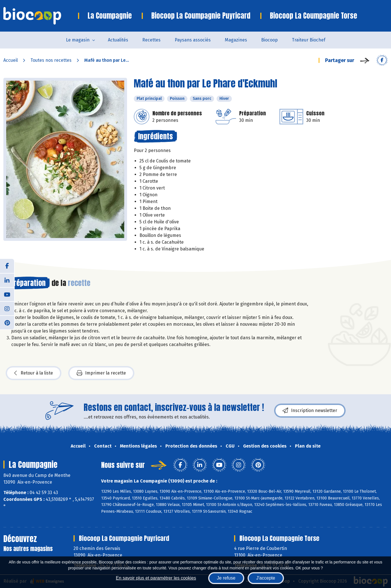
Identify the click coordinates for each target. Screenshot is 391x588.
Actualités (118, 40)
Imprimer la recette (101, 373)
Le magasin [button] (78, 40)
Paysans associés (193, 40)
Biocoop (269, 40)
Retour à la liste (34, 373)
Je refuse (226, 578)
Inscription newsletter (310, 411)
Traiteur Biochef (309, 40)
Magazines (236, 40)
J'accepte (266, 578)
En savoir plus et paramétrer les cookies (156, 578)
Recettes (151, 40)
